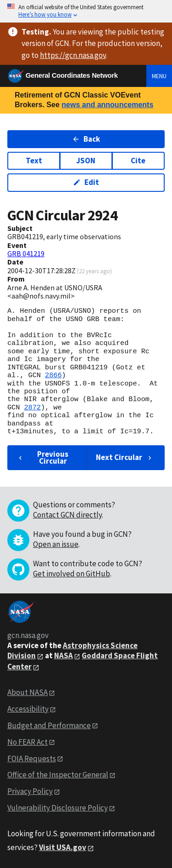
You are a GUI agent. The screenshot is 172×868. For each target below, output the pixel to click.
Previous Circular (42, 457)
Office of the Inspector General (58, 775)
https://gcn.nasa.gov (73, 55)
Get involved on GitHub (72, 574)
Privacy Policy (30, 791)
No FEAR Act (28, 742)
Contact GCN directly (67, 515)
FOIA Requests (32, 759)
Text (34, 161)
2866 (53, 375)
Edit (86, 182)
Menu (159, 76)
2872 (32, 408)
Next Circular (125, 457)
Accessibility (28, 709)
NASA (64, 655)
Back (86, 139)
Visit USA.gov (63, 847)
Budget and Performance (49, 725)
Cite (138, 161)
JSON (86, 161)
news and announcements (107, 105)
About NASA (28, 692)
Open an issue (56, 544)
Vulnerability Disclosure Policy (58, 808)
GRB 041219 (26, 253)
